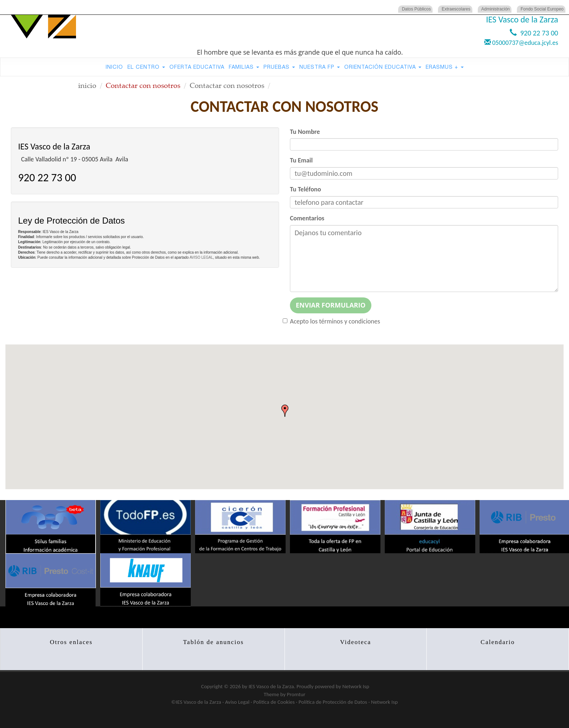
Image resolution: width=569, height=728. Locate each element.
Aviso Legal (237, 702)
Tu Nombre (305, 132)
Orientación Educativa (383, 67)
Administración (496, 9)
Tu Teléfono (305, 189)
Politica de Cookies (274, 702)
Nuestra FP (320, 67)
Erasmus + (445, 67)
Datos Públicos (416, 9)
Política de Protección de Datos (333, 702)
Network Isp (356, 686)
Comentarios (307, 218)
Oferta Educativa (197, 67)
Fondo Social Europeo (542, 9)
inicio (87, 85)
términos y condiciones (350, 321)
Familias (244, 67)
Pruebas (279, 67)
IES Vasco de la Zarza (271, 686)
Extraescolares (456, 9)
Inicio (114, 67)
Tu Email (301, 160)
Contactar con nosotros (227, 85)
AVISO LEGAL (201, 257)
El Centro (146, 67)
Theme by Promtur (285, 694)
